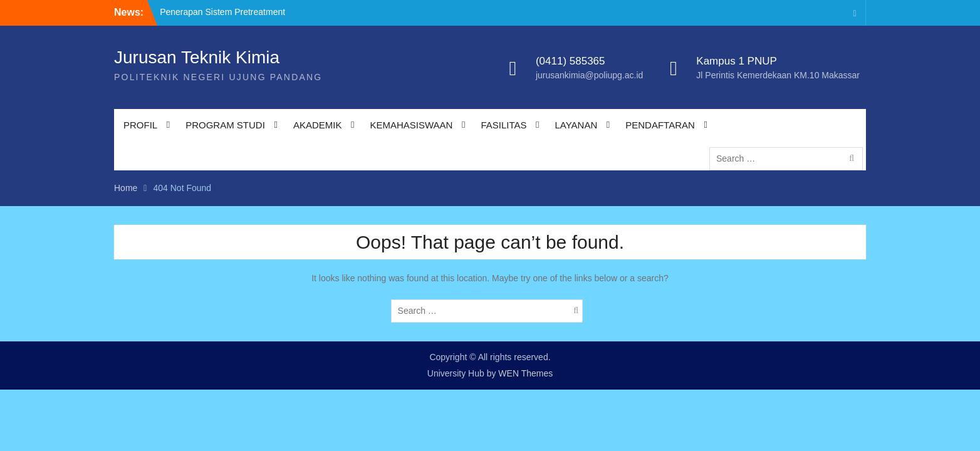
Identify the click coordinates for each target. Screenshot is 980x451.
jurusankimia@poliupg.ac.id (589, 75)
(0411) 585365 (571, 61)
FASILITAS (503, 125)
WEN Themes (525, 373)
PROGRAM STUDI (225, 125)
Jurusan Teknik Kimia (197, 57)
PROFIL (140, 125)
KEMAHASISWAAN (411, 125)
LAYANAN (576, 125)
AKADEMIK (318, 125)
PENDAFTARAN (660, 125)
